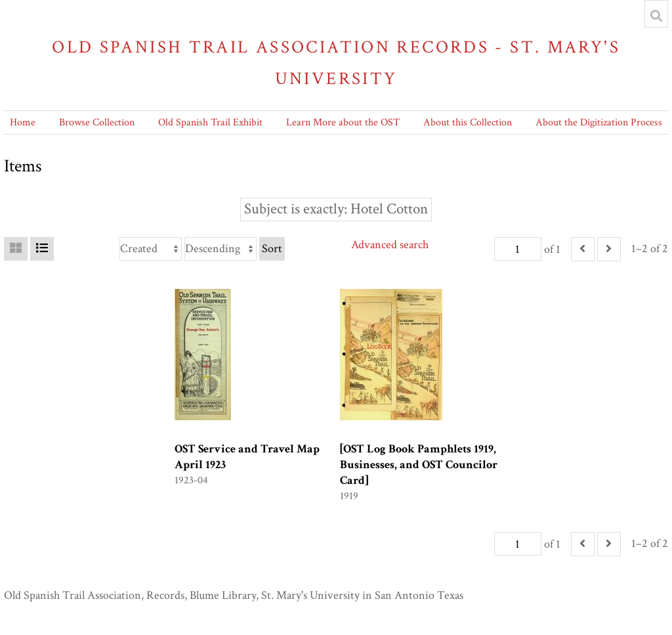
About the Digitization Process (599, 122)
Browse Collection (97, 122)
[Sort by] (151, 249)
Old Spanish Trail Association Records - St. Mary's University (336, 63)
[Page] (518, 249)
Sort (272, 249)
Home (23, 122)
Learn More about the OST (343, 122)
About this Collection (468, 122)
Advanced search (390, 245)
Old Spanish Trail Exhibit (210, 122)
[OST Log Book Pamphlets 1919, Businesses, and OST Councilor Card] (419, 465)
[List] (42, 249)
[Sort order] (220, 249)
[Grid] (16, 249)
